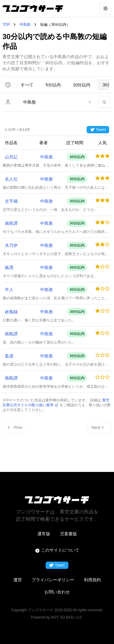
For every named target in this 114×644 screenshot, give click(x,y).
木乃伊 (11, 245)
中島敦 (25, 25)
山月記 (11, 157)
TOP (6, 25)
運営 (18, 580)
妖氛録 (11, 312)
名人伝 (11, 179)
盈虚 (9, 356)
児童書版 (68, 534)
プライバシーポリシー (53, 580)
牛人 (9, 290)
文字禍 (11, 201)
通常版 (44, 534)
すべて (27, 85)
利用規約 (92, 580)
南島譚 (11, 223)
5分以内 (53, 85)
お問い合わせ (57, 592)
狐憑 (9, 267)
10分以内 (82, 85)
